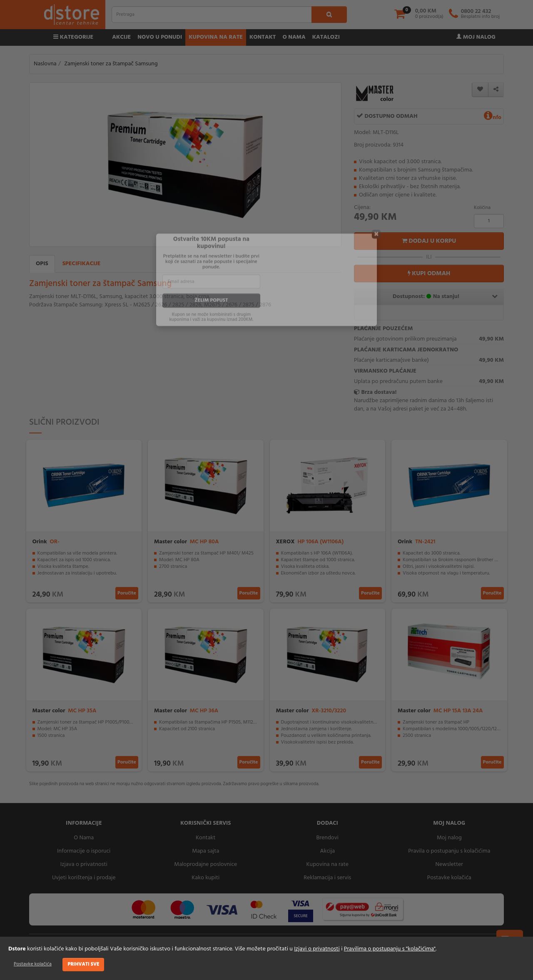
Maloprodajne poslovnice (205, 864)
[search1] (329, 15)
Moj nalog (476, 37)
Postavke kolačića (33, 964)
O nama (294, 37)
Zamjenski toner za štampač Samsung (111, 64)
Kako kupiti (205, 878)
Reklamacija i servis (327, 878)
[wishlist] (480, 90)
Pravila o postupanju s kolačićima (449, 851)
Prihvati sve (83, 964)
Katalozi (326, 37)
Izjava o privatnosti (84, 864)
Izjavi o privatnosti (317, 949)
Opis (42, 264)
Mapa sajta (205, 851)
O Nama (84, 838)
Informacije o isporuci (84, 851)
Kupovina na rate (216, 37)
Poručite (127, 593)
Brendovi (327, 838)
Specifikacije (82, 264)
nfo (493, 118)
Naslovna (45, 64)
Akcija (327, 851)
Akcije (121, 37)
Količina (482, 208)
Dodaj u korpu (429, 241)
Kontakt (263, 37)
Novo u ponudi (160, 37)
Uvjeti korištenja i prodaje (84, 878)
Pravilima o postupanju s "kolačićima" (390, 949)
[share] (496, 90)
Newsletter (449, 864)
